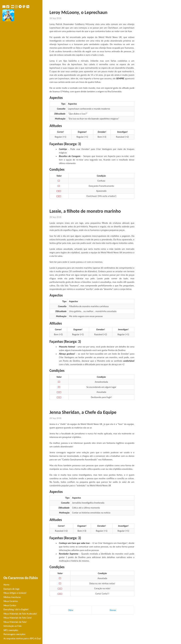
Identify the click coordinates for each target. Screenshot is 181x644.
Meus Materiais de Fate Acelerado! (20, 614)
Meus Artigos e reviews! (15, 593)
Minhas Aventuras (12, 597)
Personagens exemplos (14, 634)
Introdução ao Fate (12, 626)
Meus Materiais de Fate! (15, 622)
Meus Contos (10, 605)
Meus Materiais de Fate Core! (18, 618)
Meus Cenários (11, 601)
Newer (113, 610)
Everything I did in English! (16, 609)
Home (6, 585)
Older (71, 610)
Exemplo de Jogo (12, 589)
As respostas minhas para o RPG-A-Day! (22, 638)
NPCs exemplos (11, 630)
